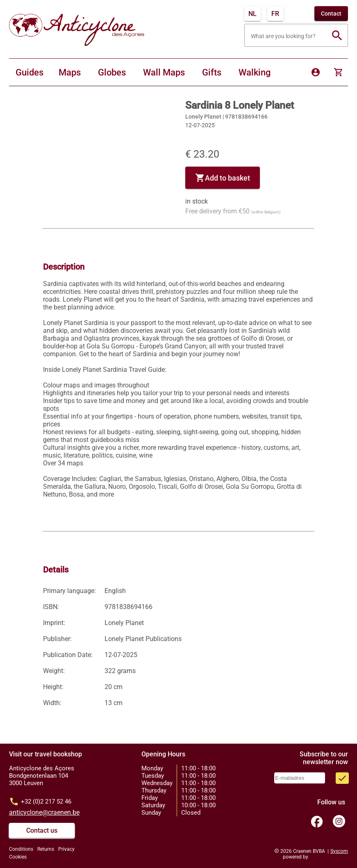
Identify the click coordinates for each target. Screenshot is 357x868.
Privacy (66, 849)
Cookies (18, 857)
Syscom (339, 851)
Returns (46, 849)
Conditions (21, 849)
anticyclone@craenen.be (44, 812)
